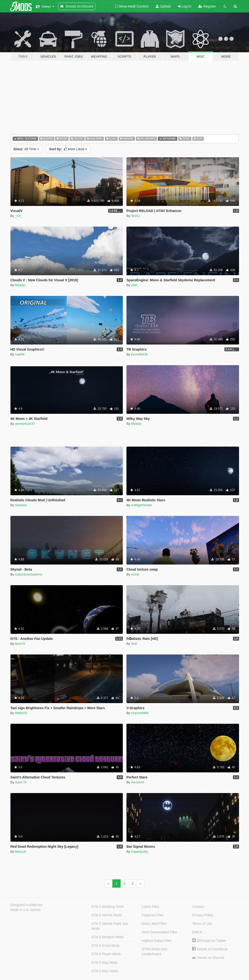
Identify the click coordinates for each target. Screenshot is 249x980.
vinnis (135, 574)
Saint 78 (21, 782)
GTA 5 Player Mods (106, 954)
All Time (26, 149)
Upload (163, 6)
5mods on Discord (208, 958)
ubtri (134, 285)
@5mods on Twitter (209, 941)
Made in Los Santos (26, 910)
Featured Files (153, 915)
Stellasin (21, 505)
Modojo (20, 285)
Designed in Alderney (27, 905)
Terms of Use (202, 924)
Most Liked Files (154, 924)
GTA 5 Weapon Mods (108, 937)
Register (207, 6)
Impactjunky (139, 852)
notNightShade (142, 505)
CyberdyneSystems (29, 574)
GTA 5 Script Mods (106, 945)
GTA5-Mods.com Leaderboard (155, 952)
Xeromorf (138, 782)
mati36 (20, 354)
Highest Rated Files (157, 941)
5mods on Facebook (210, 949)
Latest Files (151, 907)
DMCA (197, 932)
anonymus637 (25, 424)
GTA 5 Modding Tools (108, 907)
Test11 (136, 216)
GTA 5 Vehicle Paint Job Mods (110, 926)
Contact (198, 907)
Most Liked (68, 149)
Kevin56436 (139, 354)
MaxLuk (20, 852)
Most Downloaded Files (160, 932)
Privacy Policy (203, 915)
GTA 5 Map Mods (105, 962)
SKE (134, 644)
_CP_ (19, 216)
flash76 (20, 644)
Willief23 (21, 713)
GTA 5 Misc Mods (105, 971)
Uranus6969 (140, 713)
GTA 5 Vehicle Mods (107, 915)
